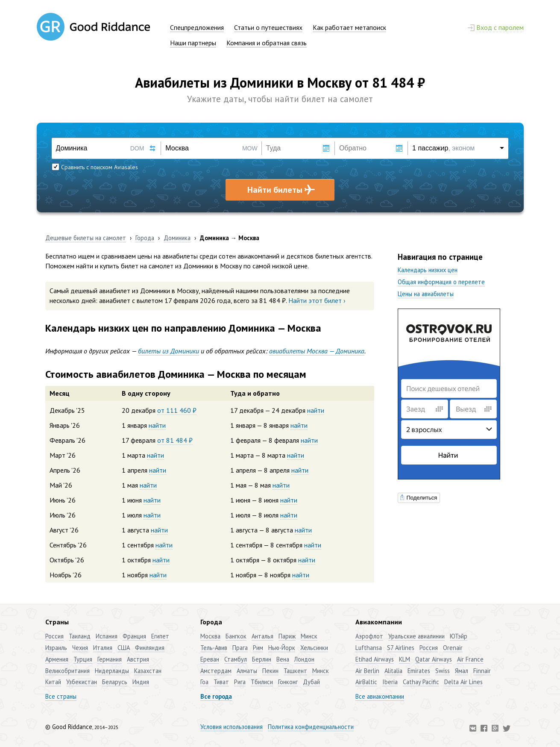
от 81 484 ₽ (175, 440)
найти (316, 410)
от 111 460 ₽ (177, 410)
